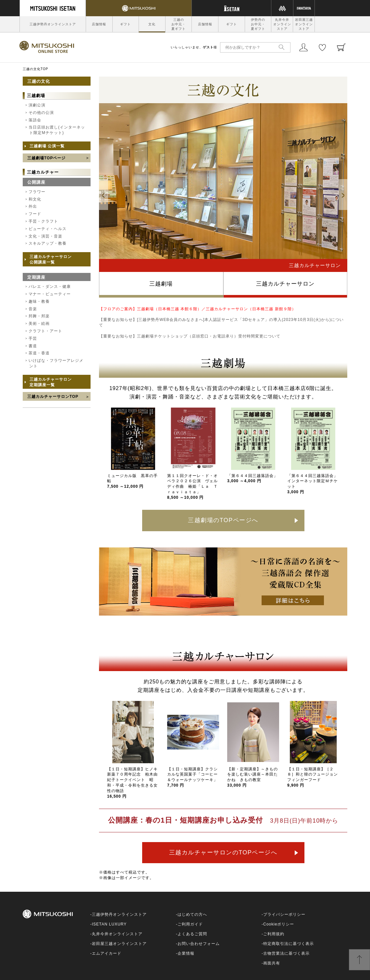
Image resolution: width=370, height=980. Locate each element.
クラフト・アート (45, 331)
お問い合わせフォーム (199, 944)
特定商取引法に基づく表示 (289, 944)
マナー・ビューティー (50, 294)
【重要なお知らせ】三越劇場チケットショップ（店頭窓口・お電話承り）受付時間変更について (190, 336)
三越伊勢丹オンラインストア (53, 24)
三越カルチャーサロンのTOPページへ (223, 852)
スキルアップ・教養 (48, 243)
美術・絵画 (39, 324)
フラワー (37, 192)
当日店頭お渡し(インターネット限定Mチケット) (57, 130)
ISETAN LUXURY (109, 924)
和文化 (35, 199)
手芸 (33, 338)
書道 (33, 346)
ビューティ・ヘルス (48, 229)
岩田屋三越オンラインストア (304, 24)
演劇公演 (37, 105)
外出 (33, 206)
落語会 (35, 120)
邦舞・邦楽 (39, 316)
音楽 (33, 309)
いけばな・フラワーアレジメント (56, 363)
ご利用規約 (274, 934)
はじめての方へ (192, 914)
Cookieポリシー (279, 924)
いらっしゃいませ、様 (194, 47)
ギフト (125, 24)
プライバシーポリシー (284, 914)
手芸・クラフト (43, 221)
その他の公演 (41, 113)
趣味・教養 (39, 301)
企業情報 (186, 953)
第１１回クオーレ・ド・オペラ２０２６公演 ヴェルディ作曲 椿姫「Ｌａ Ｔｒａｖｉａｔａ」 (192, 487)
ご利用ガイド (190, 924)
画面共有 (272, 963)
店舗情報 (99, 24)
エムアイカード (107, 953)
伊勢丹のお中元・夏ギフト (258, 24)
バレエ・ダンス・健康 (50, 287)
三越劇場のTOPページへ (223, 520)
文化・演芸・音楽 (45, 236)
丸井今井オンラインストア (282, 24)
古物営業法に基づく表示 (286, 953)
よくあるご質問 (192, 934)
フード (35, 214)
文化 (152, 24)
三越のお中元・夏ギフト (179, 24)
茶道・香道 (39, 353)
